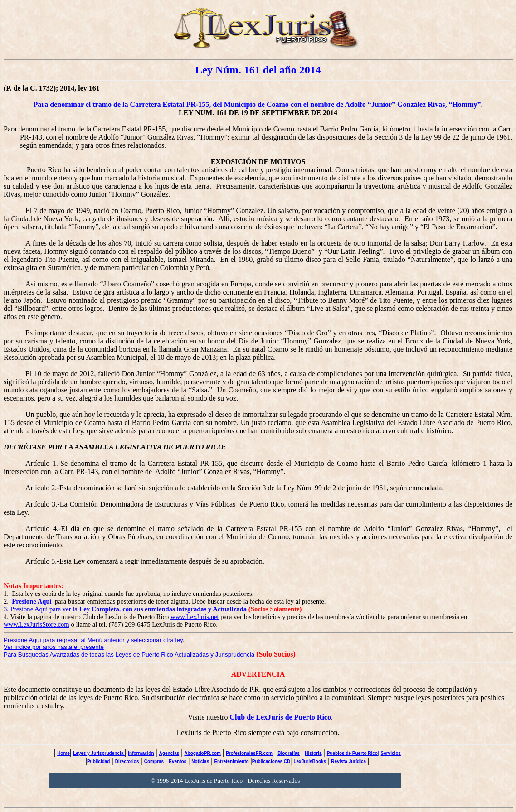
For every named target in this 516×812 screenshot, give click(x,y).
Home (63, 753)
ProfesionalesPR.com (249, 753)
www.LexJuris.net (195, 617)
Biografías (289, 753)
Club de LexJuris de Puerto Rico (280, 717)
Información (141, 753)
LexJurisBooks (310, 761)
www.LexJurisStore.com (37, 624)
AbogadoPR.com (202, 753)
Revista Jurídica (348, 761)
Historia (313, 753)
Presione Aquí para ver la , (129, 609)
